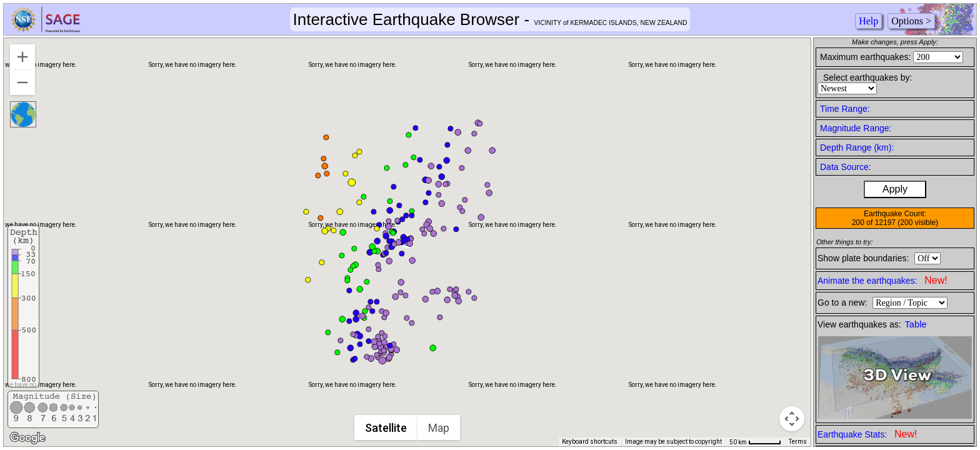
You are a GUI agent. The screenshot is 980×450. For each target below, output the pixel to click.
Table (916, 324)
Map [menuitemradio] (439, 428)
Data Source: (846, 167)
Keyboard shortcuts (590, 442)
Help (868, 21)
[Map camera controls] (792, 419)
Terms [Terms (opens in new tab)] (798, 442)
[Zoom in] (22, 57)
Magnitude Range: (856, 128)
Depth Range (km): (857, 147)
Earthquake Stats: (867, 434)
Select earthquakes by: (867, 77)
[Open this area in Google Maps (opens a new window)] (27, 438)
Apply (895, 189)
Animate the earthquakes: (882, 280)
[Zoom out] (22, 82)
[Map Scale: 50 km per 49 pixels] (755, 442)
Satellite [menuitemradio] (387, 428)
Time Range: (845, 109)
